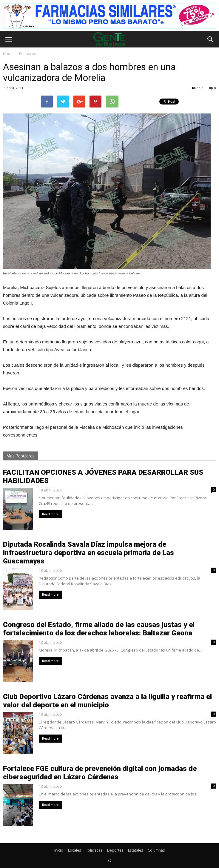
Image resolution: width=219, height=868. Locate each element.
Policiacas (94, 850)
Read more (50, 514)
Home (8, 54)
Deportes (115, 850)
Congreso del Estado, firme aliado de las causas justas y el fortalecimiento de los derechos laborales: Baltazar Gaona (99, 629)
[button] (211, 39)
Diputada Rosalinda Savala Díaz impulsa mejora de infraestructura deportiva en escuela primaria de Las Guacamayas (88, 553)
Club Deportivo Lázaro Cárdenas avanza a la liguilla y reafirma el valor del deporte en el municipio (107, 701)
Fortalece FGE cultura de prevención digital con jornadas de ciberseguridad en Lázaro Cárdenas (100, 773)
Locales (74, 850)
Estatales (135, 850)
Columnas (156, 850)
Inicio (59, 850)
